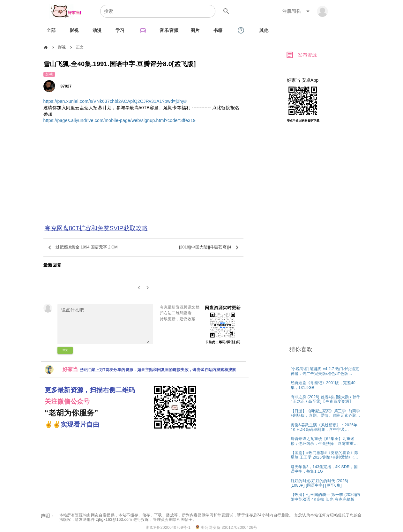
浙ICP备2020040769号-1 (168, 528)
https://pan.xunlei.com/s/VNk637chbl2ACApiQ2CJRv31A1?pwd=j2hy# (115, 101)
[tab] (51, 30)
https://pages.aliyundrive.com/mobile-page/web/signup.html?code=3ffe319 (120, 120)
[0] (139, 288)
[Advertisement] (143, 175)
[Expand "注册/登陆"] (297, 11)
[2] (148, 288)
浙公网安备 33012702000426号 (226, 527)
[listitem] (326, 371)
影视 (62, 47)
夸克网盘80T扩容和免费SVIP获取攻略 (96, 228)
